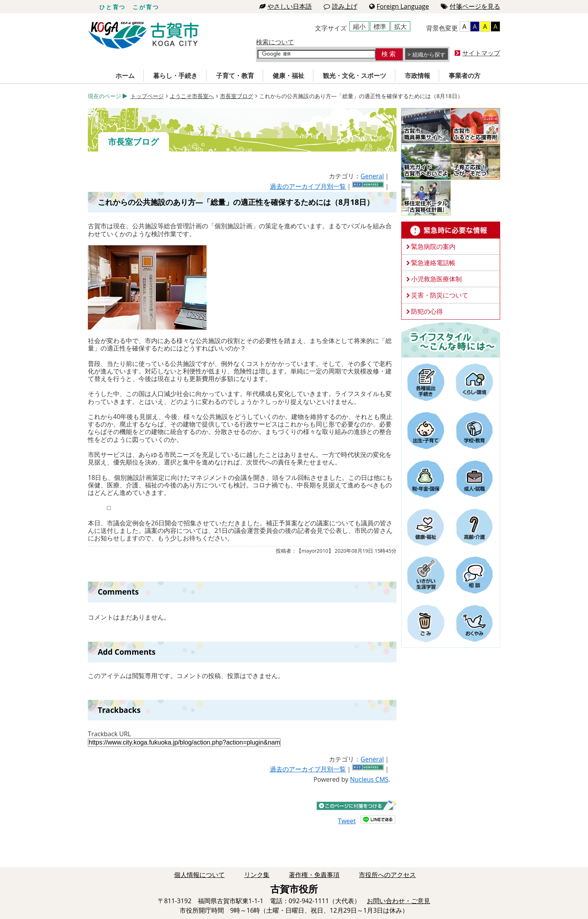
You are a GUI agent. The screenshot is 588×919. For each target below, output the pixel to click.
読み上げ (340, 6)
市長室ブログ (237, 96)
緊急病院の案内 (433, 246)
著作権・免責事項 (314, 875)
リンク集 (257, 875)
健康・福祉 (288, 76)
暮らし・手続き (175, 76)
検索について (275, 42)
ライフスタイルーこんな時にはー (451, 339)
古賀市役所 (143, 35)
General (372, 176)
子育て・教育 (235, 76)
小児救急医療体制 (436, 279)
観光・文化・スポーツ (355, 76)
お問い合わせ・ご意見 (398, 901)
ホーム (125, 76)
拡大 (400, 27)
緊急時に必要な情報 (451, 230)
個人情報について (199, 875)
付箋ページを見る (470, 6)
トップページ (147, 96)
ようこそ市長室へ (192, 96)
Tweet (347, 821)
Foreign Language (399, 6)
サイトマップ (481, 53)
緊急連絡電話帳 (433, 263)
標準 (380, 27)
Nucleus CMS (369, 779)
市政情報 (417, 76)
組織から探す (429, 54)
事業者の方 (465, 76)
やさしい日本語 (285, 6)
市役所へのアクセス (387, 875)
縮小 (359, 27)
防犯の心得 (427, 311)
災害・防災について (440, 295)
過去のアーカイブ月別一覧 (308, 186)
